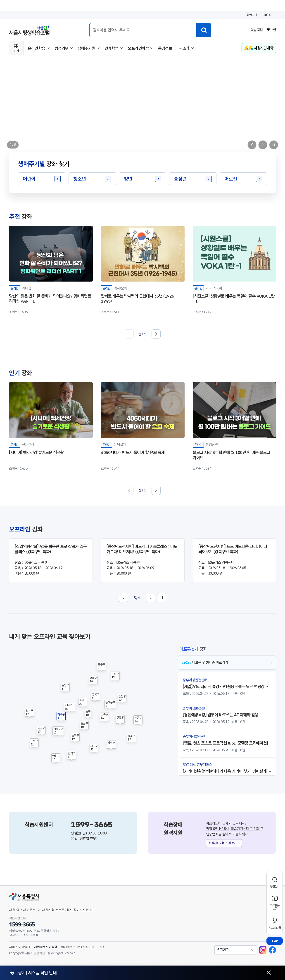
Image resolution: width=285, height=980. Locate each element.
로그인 (272, 30)
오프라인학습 (138, 48)
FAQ (101, 947)
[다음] (156, 334)
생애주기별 (87, 48)
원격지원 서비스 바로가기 (224, 843)
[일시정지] (274, 145)
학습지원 (257, 30)
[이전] (129, 334)
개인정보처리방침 (45, 947)
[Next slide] (263, 145)
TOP (275, 941)
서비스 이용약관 (19, 947)
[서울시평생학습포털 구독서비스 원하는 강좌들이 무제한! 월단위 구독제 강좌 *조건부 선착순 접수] (142, 115)
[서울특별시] (90, 896)
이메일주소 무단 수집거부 (78, 947)
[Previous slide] (252, 145)
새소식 (184, 48)
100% (267, 15)
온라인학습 (36, 48)
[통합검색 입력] (143, 30)
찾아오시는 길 (83, 910)
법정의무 (62, 48)
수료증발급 (275, 928)
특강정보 (165, 48)
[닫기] (269, 973)
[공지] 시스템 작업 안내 (37, 973)
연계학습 (112, 48)
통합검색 (275, 886)
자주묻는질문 (275, 907)
